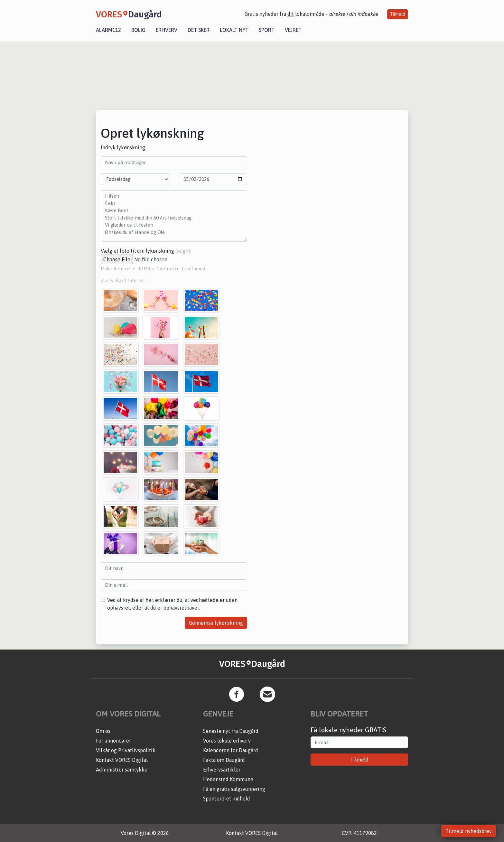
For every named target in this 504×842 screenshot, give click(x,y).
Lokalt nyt (234, 30)
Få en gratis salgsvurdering (234, 789)
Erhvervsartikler (222, 770)
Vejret (293, 30)
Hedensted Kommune (228, 779)
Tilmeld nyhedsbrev (469, 831)
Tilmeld (398, 14)
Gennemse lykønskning (216, 623)
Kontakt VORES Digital (122, 760)
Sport (267, 30)
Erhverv (167, 30)
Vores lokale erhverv (227, 741)
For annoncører (113, 741)
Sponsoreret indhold (227, 799)
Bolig (138, 30)
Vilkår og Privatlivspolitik (126, 750)
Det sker (199, 30)
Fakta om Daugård (224, 760)
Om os (103, 731)
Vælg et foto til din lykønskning (146, 251)
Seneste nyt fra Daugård (231, 731)
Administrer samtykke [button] (122, 770)
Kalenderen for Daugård (231, 750)
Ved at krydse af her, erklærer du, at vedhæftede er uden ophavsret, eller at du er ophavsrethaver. (172, 604)
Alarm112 (108, 30)
